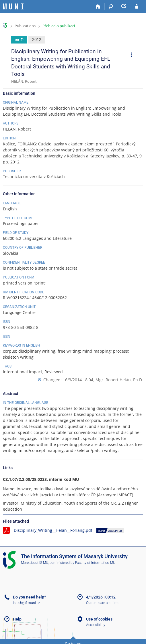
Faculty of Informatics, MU (95, 563)
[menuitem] (129, 56)
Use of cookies (99, 619)
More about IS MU (35, 563)
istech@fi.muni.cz (27, 603)
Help (17, 619)
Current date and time (103, 603)
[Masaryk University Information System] (13, 6)
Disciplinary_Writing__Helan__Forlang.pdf (53, 530)
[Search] (111, 7)
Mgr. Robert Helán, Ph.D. (119, 380)
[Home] (98, 7)
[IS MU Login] (137, 7)
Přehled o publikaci (59, 26)
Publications (25, 26)
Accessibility (96, 625)
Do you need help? (30, 597)
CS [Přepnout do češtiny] (124, 6)
